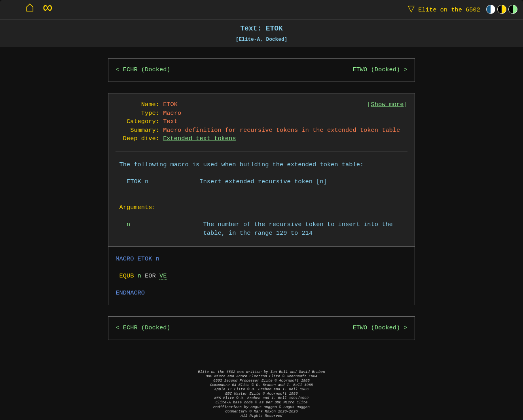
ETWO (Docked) (376, 70)
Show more (388, 105)
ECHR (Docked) (147, 70)
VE (163, 276)
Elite (442, 9)
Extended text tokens (199, 139)
